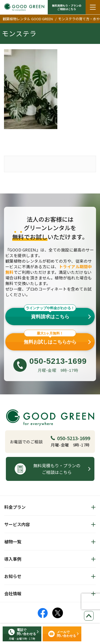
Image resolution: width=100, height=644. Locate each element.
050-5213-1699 (70, 438)
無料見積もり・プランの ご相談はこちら (67, 7)
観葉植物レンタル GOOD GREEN (28, 19)
